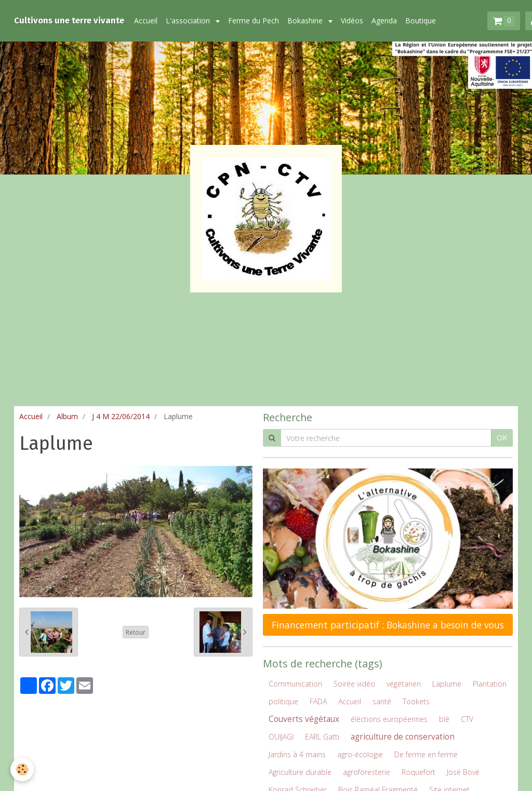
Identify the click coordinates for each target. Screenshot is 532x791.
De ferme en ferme (426, 754)
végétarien (404, 684)
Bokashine (306, 21)
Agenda (384, 21)
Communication (295, 684)
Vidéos (352, 21)
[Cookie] (22, 769)
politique (283, 701)
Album (67, 416)
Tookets (416, 701)
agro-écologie (360, 754)
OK (502, 438)
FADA (318, 701)
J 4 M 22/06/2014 (121, 416)
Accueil (146, 21)
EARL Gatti (322, 737)
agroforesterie (367, 772)
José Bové (463, 772)
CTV (467, 719)
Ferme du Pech (254, 21)
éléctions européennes (389, 719)
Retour (136, 632)
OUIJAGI (281, 737)
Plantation (490, 684)
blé (444, 719)
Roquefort (418, 772)
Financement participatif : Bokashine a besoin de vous (388, 625)
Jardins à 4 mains (297, 754)
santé (382, 701)
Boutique (421, 21)
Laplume (447, 684)
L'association (189, 21)
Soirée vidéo (354, 684)
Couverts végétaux (304, 719)
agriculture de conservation (403, 737)
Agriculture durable (300, 772)
